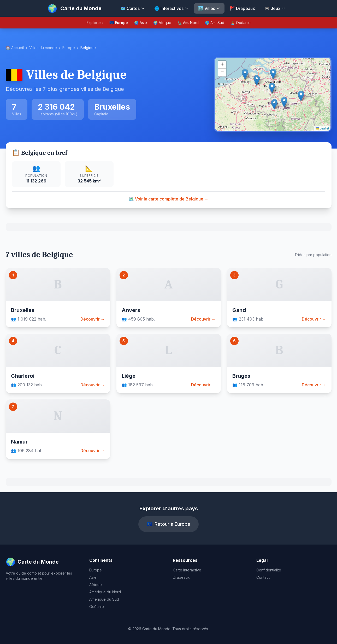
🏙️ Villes (209, 8)
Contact (263, 577)
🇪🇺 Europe (119, 23)
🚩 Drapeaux (242, 8)
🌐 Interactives (172, 8)
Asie (93, 577)
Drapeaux (181, 577)
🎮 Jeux (275, 8)
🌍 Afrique (162, 23)
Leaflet (322, 128)
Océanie (97, 607)
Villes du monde (43, 48)
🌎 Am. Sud (215, 23)
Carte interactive (187, 570)
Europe (69, 48)
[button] (272, 88)
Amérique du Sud (104, 599)
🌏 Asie (141, 23)
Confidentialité (269, 570)
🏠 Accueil (15, 48)
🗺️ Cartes (133, 8)
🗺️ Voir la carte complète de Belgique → (169, 199)
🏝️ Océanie (241, 23)
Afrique (96, 585)
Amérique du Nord (105, 592)
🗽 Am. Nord (188, 23)
